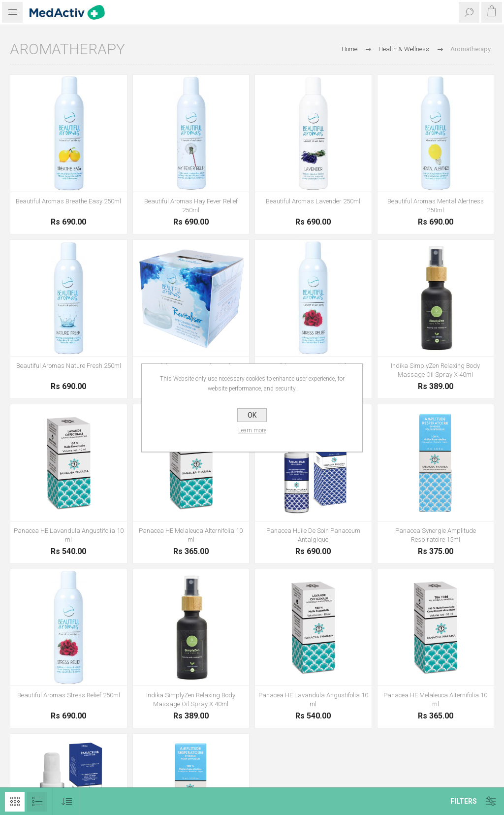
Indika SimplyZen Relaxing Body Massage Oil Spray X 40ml (435, 370)
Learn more (252, 430)
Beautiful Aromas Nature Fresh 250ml (69, 366)
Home (349, 49)
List (37, 802)
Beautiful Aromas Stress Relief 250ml (69, 695)
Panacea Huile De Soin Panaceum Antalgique (313, 535)
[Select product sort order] (67, 801)
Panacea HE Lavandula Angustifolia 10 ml (69, 535)
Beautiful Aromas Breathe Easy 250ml (68, 201)
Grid (15, 802)
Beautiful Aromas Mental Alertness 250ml (436, 206)
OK (252, 415)
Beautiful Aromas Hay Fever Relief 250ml (191, 206)
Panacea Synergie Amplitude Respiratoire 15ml (436, 535)
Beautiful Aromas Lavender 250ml (313, 201)
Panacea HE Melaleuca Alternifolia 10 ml (191, 535)
